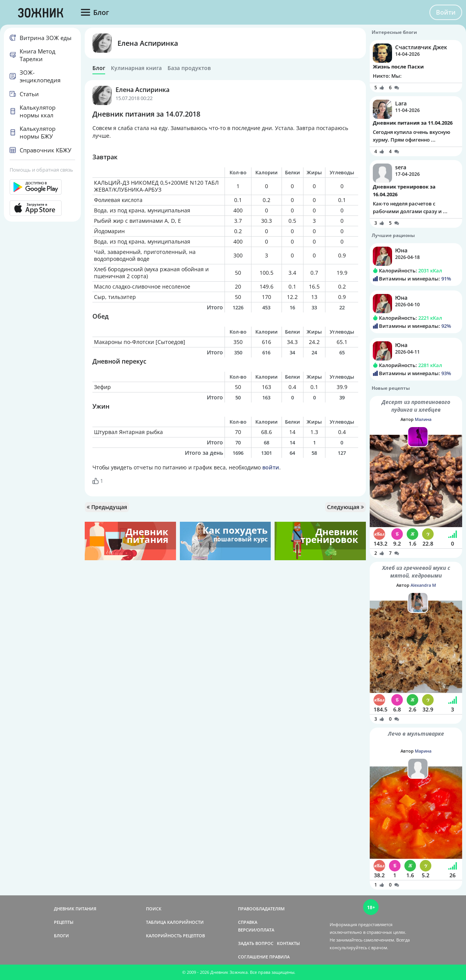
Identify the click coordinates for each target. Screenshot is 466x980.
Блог (99, 68)
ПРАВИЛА (279, 957)
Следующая (345, 507)
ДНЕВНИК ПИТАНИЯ (75, 909)
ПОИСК (154, 909)
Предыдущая (107, 507)
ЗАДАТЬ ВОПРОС (256, 943)
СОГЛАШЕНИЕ (253, 957)
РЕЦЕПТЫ (64, 922)
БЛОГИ (61, 936)
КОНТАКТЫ (288, 943)
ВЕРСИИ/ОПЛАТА (256, 930)
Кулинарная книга (136, 68)
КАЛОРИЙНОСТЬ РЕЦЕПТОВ (175, 936)
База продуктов (189, 68)
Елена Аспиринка (148, 43)
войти (271, 467)
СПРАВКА (248, 922)
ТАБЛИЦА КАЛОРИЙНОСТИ (175, 922)
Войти (446, 12)
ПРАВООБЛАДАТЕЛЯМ (261, 909)
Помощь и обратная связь (41, 170)
